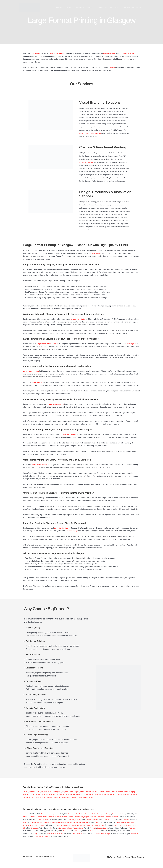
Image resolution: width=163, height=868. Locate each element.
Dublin (57, 820)
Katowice (111, 822)
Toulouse (111, 834)
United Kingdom (110, 797)
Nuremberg (84, 828)
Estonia (108, 792)
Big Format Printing (79, 319)
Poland (127, 795)
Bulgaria (68, 792)
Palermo (127, 828)
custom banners (112, 53)
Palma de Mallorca (116, 828)
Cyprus (81, 792)
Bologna (114, 814)
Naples (69, 828)
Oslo (100, 828)
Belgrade (91, 814)
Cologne (112, 817)
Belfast (85, 814)
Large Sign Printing (62, 528)
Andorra (33, 792)
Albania (26, 792)
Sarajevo (121, 831)
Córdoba (128, 817)
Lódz (67, 825)
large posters (97, 253)
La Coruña (48, 825)
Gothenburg (35, 822)
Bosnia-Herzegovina (57, 792)
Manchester (99, 825)
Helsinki (72, 822)
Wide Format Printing (40, 465)
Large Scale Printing (70, 434)
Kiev (127, 822)
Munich (56, 828)
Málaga (91, 825)
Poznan (40, 831)
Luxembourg (81, 795)
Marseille (116, 825)
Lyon (85, 825)
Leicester (61, 825)
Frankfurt (115, 820)
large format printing (58, 53)
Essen (98, 820)
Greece (134, 792)
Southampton (36, 834)
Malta (98, 795)
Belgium (46, 792)
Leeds (55, 825)
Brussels (66, 817)
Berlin (98, 814)
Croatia (75, 792)
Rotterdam (74, 831)
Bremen (54, 817)
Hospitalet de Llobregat (85, 822)
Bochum (129, 814)
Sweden (69, 797)
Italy (44, 795)
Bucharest (74, 817)
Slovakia (49, 797)
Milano (123, 825)
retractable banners (86, 162)
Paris (133, 828)
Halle (59, 822)
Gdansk (127, 820)
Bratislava (46, 817)
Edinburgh (91, 820)
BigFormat (59, 7)
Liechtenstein (63, 795)
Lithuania (73, 795)
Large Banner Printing (57, 404)
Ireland (39, 795)
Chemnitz (95, 817)
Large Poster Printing (32, 371)
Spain (63, 797)
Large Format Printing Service (48, 344)
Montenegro (113, 795)
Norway (121, 795)
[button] (83, 7)
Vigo (50, 837)
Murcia (50, 828)
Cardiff (81, 817)
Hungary (26, 795)
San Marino (35, 797)
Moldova (104, 795)
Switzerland (77, 797)
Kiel (117, 822)
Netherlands (87, 797)
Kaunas (104, 822)
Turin (126, 834)
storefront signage (72, 531)
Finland (114, 792)
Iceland (33, 795)
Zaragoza (106, 837)
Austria (39, 792)
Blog (55, 857)
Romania (27, 797)
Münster (62, 828)
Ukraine (95, 797)
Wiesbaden (77, 837)
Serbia (43, 797)
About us (80, 7)
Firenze (108, 820)
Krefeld (34, 825)
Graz (50, 822)
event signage (134, 344)
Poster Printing (37, 382)
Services (69, 7)
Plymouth (33, 831)
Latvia (55, 795)
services (112, 68)
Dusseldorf (64, 820)
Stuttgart (86, 834)
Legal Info (114, 7)
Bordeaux (121, 814)
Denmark (101, 792)
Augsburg (52, 814)
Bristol (60, 817)
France (121, 792)
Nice (74, 828)
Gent (133, 820)
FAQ (42, 857)
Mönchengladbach (30, 828)
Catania (87, 817)
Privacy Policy (102, 7)
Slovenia (56, 797)
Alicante (44, 814)
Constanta (120, 817)
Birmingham (105, 814)
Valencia (132, 834)
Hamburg (65, 822)
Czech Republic (91, 792)
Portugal (134, 795)
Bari (80, 814)
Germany (127, 792)
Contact (90, 7)
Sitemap (61, 857)
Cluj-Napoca (104, 817)
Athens (59, 814)
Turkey (101, 797)
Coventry (135, 817)
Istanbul (97, 822)
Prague (47, 831)
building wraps (133, 53)
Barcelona (73, 814)
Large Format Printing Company (90, 133)
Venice (39, 837)
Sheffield (135, 831)
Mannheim (108, 825)
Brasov (39, 817)
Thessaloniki (102, 834)
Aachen (26, 814)
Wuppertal (98, 837)
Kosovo (49, 795)
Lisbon (73, 825)
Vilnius (45, 837)
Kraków (40, 825)
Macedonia (91, 795)
